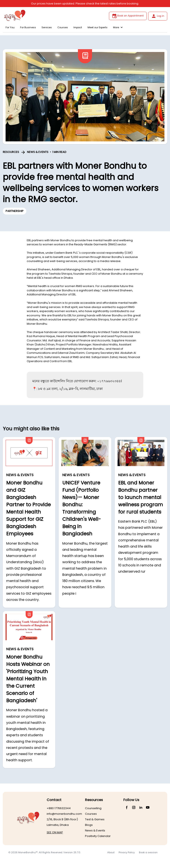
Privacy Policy (127, 852)
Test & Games (95, 819)
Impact (78, 27)
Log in (158, 16)
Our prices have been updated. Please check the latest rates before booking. (85, 4)
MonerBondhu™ (28, 852)
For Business (28, 27)
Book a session (148, 852)
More (118, 27)
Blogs (89, 825)
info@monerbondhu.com (64, 814)
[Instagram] (134, 807)
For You (10, 27)
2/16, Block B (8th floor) (62, 819)
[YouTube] (148, 807)
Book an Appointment (128, 16)
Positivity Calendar (98, 836)
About (111, 852)
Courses (63, 27)
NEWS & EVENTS (38, 152)
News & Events (95, 830)
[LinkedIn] (141, 807)
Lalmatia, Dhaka (58, 825)
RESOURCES (11, 152)
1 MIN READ (59, 152)
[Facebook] (127, 807)
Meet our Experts (98, 27)
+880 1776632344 (59, 808)
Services (47, 27)
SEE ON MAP (55, 832)
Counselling (93, 808)
